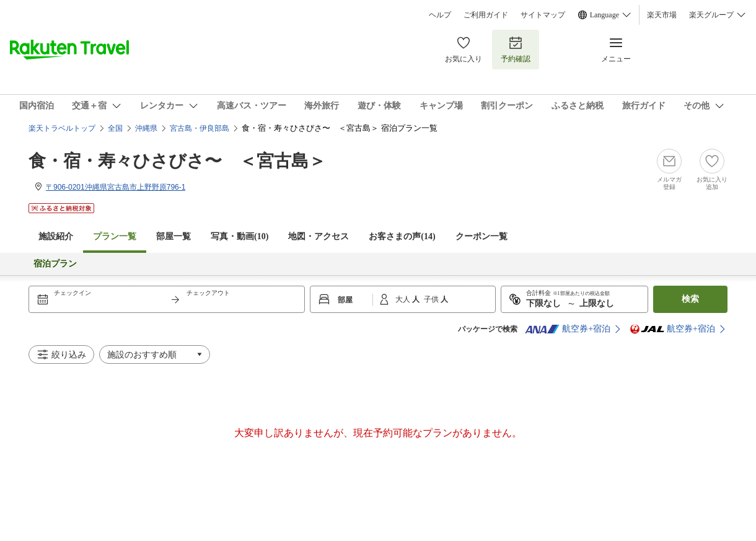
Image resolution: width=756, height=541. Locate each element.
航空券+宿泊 (568, 329)
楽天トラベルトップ (62, 128)
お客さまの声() (402, 236)
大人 (404, 299)
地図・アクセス (319, 236)
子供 (432, 299)
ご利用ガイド (486, 15)
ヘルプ (440, 15)
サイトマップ (543, 15)
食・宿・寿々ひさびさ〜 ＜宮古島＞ (177, 161)
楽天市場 (662, 15)
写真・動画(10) (240, 236)
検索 (690, 299)
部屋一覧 (174, 236)
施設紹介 (56, 236)
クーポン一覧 (481, 236)
